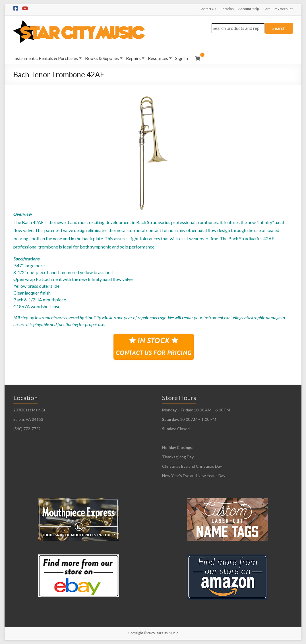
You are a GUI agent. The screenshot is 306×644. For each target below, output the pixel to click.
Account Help (249, 9)
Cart (267, 9)
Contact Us (208, 9)
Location (227, 9)
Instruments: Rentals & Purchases (46, 58)
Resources (158, 58)
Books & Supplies (102, 58)
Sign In (182, 58)
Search (279, 28)
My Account (284, 9)
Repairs (133, 58)
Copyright (136, 633)
